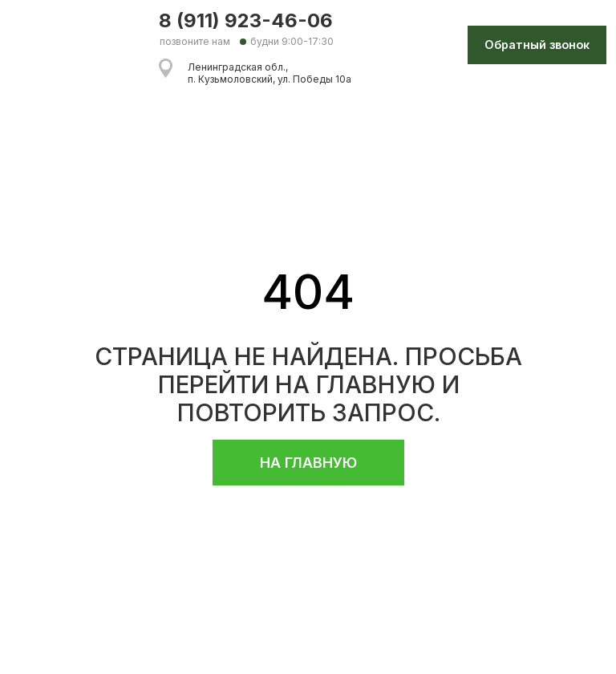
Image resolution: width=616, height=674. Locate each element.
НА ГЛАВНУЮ (308, 463)
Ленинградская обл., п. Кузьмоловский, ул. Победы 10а (269, 73)
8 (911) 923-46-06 (246, 20)
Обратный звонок (537, 45)
